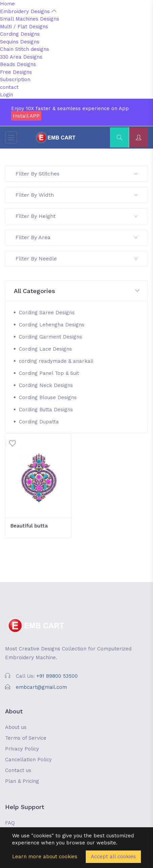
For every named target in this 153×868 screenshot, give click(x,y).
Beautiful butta (29, 526)
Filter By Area (76, 237)
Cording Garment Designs (50, 337)
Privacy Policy (22, 749)
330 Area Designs (21, 57)
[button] (76, 291)
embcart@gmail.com (41, 687)
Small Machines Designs (30, 19)
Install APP (26, 116)
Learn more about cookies (45, 857)
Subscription (15, 79)
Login (7, 95)
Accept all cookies (113, 857)
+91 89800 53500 (57, 676)
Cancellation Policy (28, 760)
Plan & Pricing (22, 781)
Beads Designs (18, 64)
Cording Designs (20, 34)
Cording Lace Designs (45, 349)
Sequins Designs (20, 42)
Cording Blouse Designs (48, 397)
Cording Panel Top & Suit (49, 373)
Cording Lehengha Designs (52, 325)
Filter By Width (76, 195)
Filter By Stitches (76, 174)
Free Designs (16, 72)
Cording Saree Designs (47, 313)
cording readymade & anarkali (56, 361)
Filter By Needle (76, 259)
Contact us (18, 770)
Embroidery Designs (28, 11)
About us (16, 727)
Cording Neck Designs (46, 385)
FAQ (10, 823)
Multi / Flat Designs (24, 27)
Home (7, 4)
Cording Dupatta (39, 422)
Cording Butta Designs (46, 410)
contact (9, 87)
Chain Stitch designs (25, 49)
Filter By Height (76, 216)
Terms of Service (26, 738)
